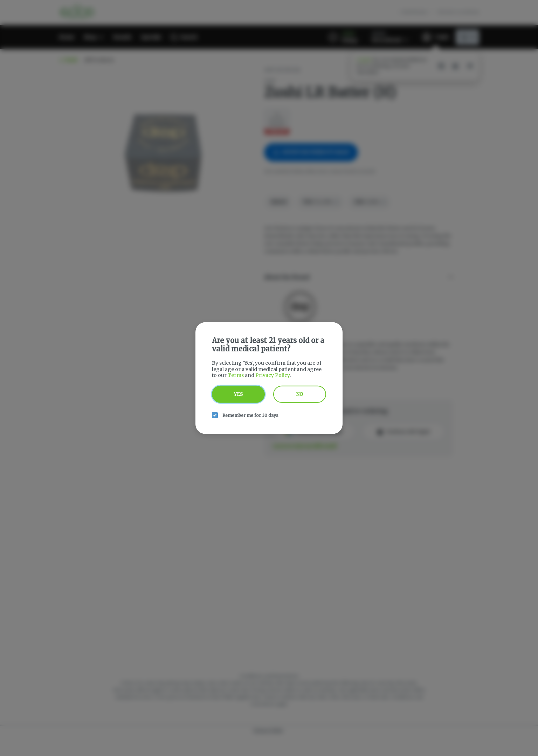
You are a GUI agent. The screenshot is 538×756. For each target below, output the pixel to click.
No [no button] (300, 394)
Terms (236, 375)
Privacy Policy (273, 375)
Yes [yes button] (238, 394)
